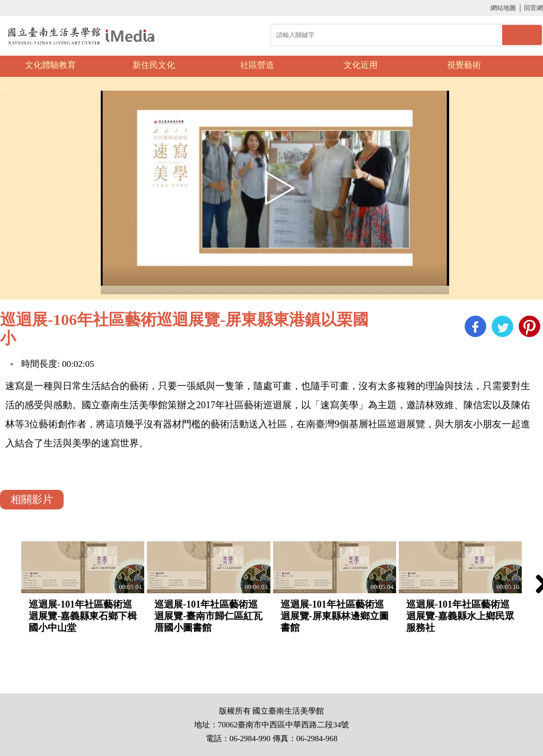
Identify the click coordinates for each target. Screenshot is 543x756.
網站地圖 (503, 8)
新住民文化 (154, 65)
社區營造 (257, 65)
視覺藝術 (464, 65)
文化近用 (361, 65)
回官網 (533, 8)
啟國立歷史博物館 (81, 36)
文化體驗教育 (50, 65)
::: (486, 8)
